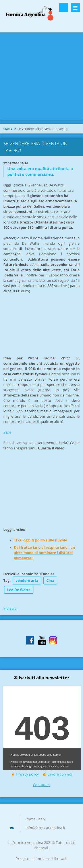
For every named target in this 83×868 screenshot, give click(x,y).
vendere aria (27, 581)
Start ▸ (8, 129)
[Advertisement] (41, 76)
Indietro (10, 608)
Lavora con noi (60, 774)
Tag (6, 581)
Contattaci (42, 785)
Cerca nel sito (64, 8)
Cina (50, 581)
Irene (8, 432)
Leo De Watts (19, 590)
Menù (75, 8)
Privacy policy (27, 774)
